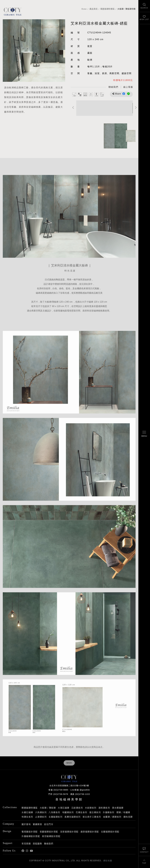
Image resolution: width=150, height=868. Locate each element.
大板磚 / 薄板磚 (48, 808)
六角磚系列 (41, 812)
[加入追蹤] (60, 77)
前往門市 (49, 824)
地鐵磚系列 (68, 812)
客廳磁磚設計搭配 (49, 832)
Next (136, 108)
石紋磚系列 (77, 808)
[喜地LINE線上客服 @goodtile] (128, 87)
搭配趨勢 (37, 844)
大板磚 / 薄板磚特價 (126, 9)
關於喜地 (26, 824)
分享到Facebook (124, 94)
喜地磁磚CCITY (13, 11)
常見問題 (26, 844)
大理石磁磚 (64, 808)
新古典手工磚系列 (92, 817)
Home (84, 9)
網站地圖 (108, 861)
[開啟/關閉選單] (144, 434)
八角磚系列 (54, 812)
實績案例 (37, 824)
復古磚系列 (95, 812)
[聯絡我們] (144, 850)
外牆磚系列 (109, 812)
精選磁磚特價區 (108, 9)
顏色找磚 (128, 817)
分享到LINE (128, 94)
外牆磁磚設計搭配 (31, 836)
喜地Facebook (23, 851)
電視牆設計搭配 (30, 832)
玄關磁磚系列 (55, 817)
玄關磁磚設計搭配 (110, 832)
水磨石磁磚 (27, 812)
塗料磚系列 (104, 808)
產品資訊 (94, 9)
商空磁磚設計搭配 (51, 836)
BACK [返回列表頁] (69, 763)
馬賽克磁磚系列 (72, 817)
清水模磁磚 (118, 808)
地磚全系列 (27, 817)
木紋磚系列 (91, 808)
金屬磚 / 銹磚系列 (112, 817)
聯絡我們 (49, 844)
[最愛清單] (144, 18)
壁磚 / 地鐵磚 (123, 812)
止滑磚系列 (41, 817)
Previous (73, 108)
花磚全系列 (81, 812)
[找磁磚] (144, 6)
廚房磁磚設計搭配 (90, 832)
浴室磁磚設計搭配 (69, 832)
